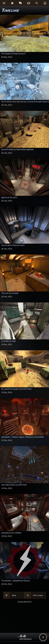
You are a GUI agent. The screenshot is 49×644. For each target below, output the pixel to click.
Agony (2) (5, 197)
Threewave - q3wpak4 (11, 581)
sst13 (15, 197)
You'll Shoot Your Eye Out (12, 101)
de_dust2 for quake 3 (11, 389)
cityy (14, 341)
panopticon (6, 533)
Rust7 (23, 54)
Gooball (15, 293)
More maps (38, 595)
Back (14, 595)
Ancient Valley (7, 149)
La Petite (5, 341)
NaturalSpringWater (25, 149)
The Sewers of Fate (10, 54)
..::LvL (22, 636)
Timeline (11, 11)
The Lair (5, 293)
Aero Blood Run (8, 485)
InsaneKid (39, 437)
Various (27, 581)
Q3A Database (26, 639)
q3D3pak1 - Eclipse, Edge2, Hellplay (17, 437)
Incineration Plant (9, 245)
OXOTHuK (27, 389)
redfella (18, 533)
